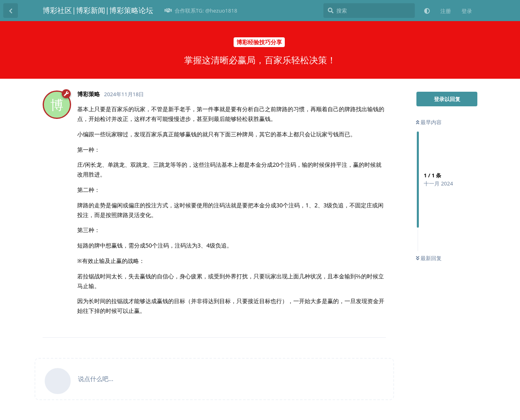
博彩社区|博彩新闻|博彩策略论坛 (98, 10)
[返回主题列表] (11, 11)
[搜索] (369, 11)
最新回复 (429, 258)
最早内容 (429, 122)
